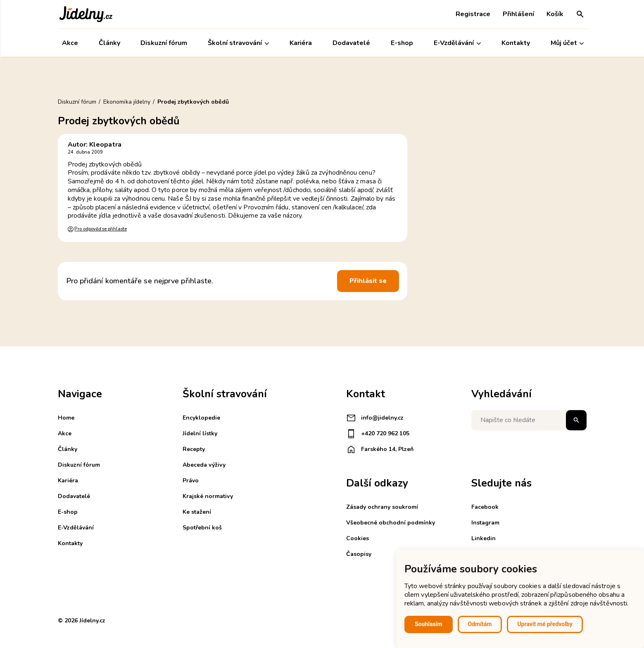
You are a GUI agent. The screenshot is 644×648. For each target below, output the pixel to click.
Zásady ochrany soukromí (382, 507)
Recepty (194, 449)
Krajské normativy (208, 496)
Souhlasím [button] (429, 624)
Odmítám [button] (480, 624)
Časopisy (359, 554)
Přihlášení (518, 14)
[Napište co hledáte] (529, 420)
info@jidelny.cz (375, 418)
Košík (554, 14)
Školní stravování (238, 43)
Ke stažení (197, 512)
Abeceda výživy (204, 465)
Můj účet (566, 43)
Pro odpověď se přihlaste (100, 229)
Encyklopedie (201, 418)
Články (108, 43)
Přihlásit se (368, 281)
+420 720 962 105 (378, 434)
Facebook (485, 507)
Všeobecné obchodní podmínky (391, 523)
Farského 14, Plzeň (380, 449)
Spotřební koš (202, 528)
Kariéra (300, 43)
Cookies (358, 538)
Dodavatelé (351, 43)
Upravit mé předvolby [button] (545, 624)
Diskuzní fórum (163, 43)
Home (66, 418)
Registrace (472, 14)
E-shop (401, 43)
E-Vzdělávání (456, 43)
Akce (69, 43)
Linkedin (484, 538)
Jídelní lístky (200, 433)
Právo (191, 481)
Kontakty (515, 43)
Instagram (485, 523)
